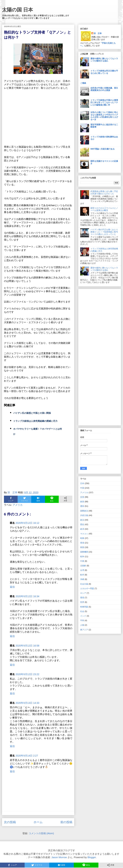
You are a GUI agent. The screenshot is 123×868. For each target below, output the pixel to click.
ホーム (38, 822)
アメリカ (18, 505)
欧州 (82, 575)
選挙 (82, 506)
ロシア (83, 593)
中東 (82, 561)
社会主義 (84, 584)
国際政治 (84, 511)
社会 (82, 611)
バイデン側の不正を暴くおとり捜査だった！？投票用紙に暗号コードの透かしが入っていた (104, 232)
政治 (82, 520)
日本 (82, 483)
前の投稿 (66, 822)
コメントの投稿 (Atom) (41, 833)
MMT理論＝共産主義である (102, 149)
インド (83, 616)
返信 (12, 587)
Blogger (92, 857)
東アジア (84, 630)
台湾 (82, 570)
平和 (82, 620)
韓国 (82, 547)
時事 (82, 538)
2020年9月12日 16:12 (27, 523)
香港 (82, 543)
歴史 (82, 524)
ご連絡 (83, 83)
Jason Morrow (59, 857)
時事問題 (84, 607)
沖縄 (82, 579)
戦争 (82, 557)
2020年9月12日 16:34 (27, 596)
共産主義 (84, 515)
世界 (82, 602)
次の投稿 (10, 822)
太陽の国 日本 (17, 10)
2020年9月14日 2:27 (27, 756)
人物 (82, 625)
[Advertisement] (38, 466)
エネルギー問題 (87, 589)
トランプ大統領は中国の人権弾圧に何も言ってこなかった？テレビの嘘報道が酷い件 (104, 102)
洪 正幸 (98, 33)
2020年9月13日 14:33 (27, 703)
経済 (82, 529)
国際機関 (84, 552)
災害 (82, 497)
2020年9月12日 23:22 (27, 674)
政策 (82, 502)
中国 (82, 488)
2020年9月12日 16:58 (27, 646)
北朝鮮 (83, 566)
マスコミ (84, 534)
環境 (82, 598)
